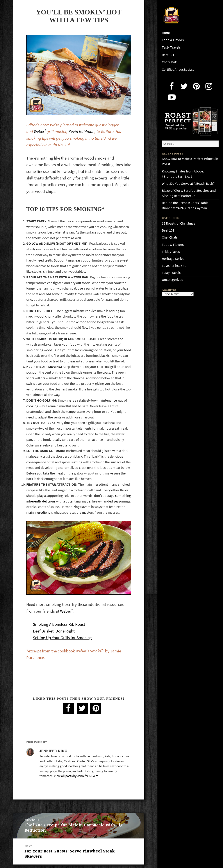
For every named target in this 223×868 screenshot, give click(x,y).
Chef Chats (170, 62)
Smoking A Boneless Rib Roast (59, 624)
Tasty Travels (171, 47)
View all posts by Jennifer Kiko (75, 776)
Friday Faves (171, 252)
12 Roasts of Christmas (178, 223)
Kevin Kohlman (81, 131)
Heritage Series (173, 259)
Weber (40, 131)
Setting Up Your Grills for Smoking (62, 638)
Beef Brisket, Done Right (54, 631)
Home (166, 33)
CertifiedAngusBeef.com (180, 69)
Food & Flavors (173, 40)
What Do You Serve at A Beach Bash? (188, 184)
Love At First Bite (174, 266)
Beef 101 (168, 55)
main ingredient (38, 512)
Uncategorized (173, 280)
